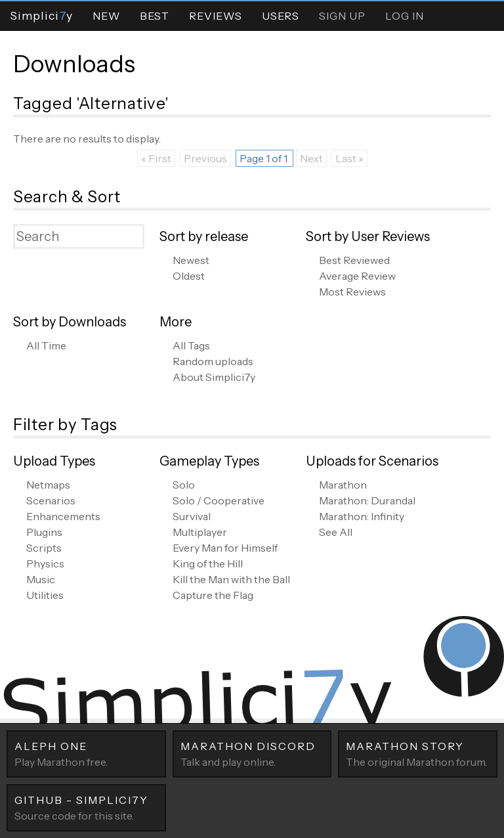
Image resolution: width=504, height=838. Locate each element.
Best (155, 16)
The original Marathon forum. (418, 753)
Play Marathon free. (86, 753)
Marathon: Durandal (367, 500)
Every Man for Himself (225, 548)
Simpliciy (41, 15)
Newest (191, 260)
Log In (405, 16)
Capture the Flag (213, 595)
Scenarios (51, 500)
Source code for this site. (86, 807)
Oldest (189, 276)
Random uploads (213, 361)
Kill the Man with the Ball (231, 579)
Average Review (357, 276)
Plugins (44, 532)
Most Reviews (352, 292)
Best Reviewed (354, 260)
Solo (184, 485)
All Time (46, 345)
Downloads (74, 64)
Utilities (45, 595)
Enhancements (63, 516)
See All (336, 532)
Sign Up (342, 16)
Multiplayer (200, 532)
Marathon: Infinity (362, 516)
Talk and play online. (252, 753)
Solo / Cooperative (219, 500)
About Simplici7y (214, 377)
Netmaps (48, 485)
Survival (192, 516)
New (106, 16)
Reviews (216, 16)
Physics (45, 563)
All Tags (191, 345)
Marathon (343, 485)
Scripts (44, 548)
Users (281, 16)
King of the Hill (208, 563)
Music (41, 579)
